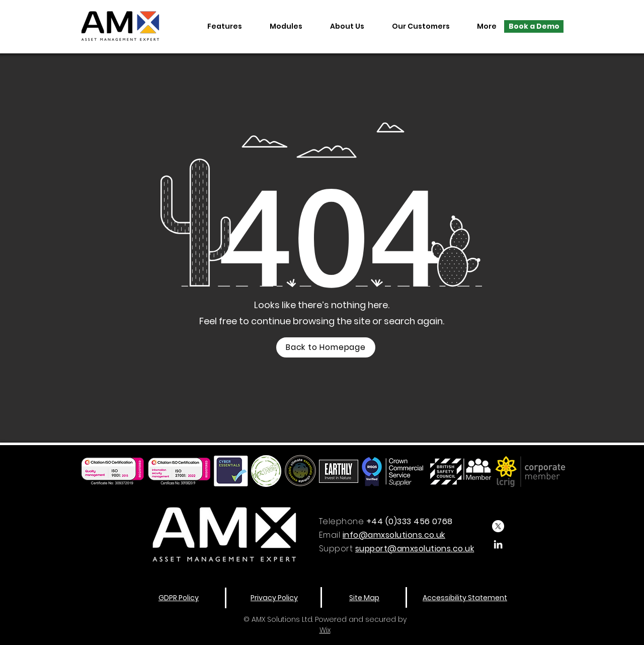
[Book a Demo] (534, 26)
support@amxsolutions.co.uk (415, 549)
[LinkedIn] (498, 544)
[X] (498, 526)
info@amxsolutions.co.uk (394, 535)
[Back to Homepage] (326, 347)
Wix (325, 630)
